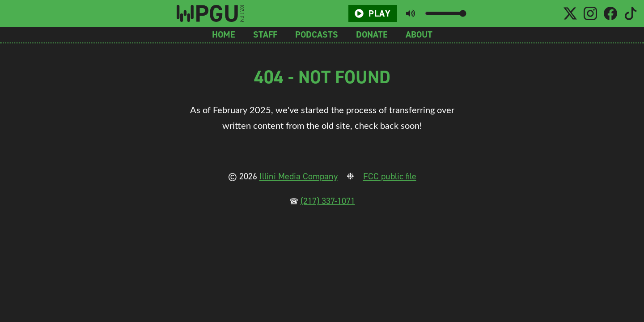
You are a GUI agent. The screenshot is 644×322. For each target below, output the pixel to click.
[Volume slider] (446, 13)
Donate (372, 34)
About (419, 34)
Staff (265, 34)
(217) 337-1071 (328, 201)
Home (224, 34)
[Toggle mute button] (411, 13)
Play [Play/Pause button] (373, 13)
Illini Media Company (299, 176)
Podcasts (317, 34)
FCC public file (390, 176)
